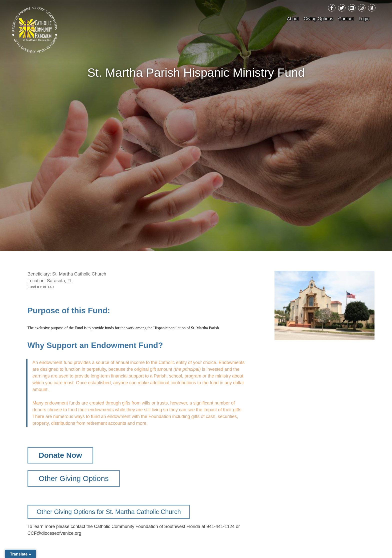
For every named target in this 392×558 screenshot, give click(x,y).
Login (364, 19)
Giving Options (318, 19)
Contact (346, 19)
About (293, 19)
